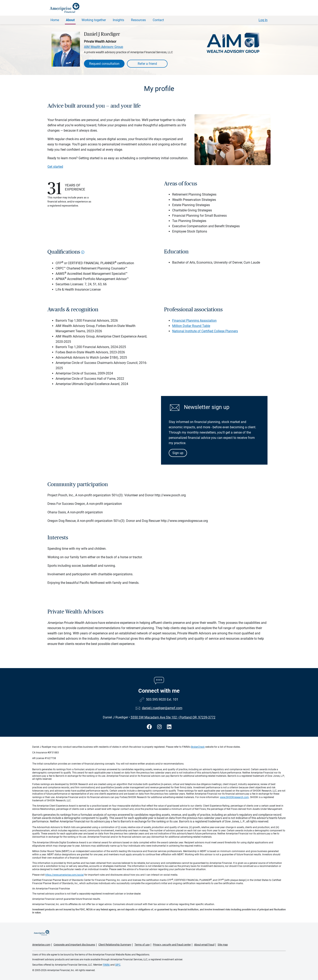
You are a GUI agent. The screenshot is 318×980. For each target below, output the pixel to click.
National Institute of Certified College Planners (205, 331)
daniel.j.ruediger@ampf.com (162, 708)
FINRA (106, 965)
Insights (118, 20)
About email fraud (204, 945)
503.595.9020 (156, 699)
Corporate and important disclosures (74, 945)
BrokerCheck (198, 747)
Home (55, 20)
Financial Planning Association (194, 321)
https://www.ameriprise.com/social (64, 875)
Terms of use (142, 945)
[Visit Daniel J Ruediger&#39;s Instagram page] (160, 727)
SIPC (118, 965)
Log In (263, 20)
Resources (138, 20)
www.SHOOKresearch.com (234, 797)
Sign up (178, 453)
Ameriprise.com (41, 945)
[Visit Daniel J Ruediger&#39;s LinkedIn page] (169, 727)
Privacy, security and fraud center (172, 945)
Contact (158, 20)
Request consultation (104, 64)
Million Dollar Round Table (191, 326)
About (70, 20)
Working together (94, 20)
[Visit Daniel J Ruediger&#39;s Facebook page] (150, 727)
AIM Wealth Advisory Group (104, 47)
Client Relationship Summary (115, 945)
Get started (55, 167)
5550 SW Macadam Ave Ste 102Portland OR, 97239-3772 (173, 717)
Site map (223, 945)
